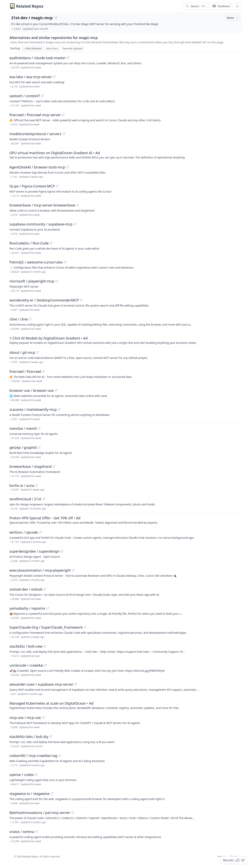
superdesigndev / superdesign (35, 551)
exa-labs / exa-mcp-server (31, 77)
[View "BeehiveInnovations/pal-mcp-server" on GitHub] (73, 813)
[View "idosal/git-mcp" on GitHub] (37, 352)
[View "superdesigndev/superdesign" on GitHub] (62, 551)
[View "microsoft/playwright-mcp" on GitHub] (57, 281)
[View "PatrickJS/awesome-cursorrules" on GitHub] (65, 262)
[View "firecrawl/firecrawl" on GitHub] (43, 371)
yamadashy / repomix (27, 608)
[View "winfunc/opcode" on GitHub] (40, 532)
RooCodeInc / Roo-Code (29, 243)
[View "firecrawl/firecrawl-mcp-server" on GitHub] (63, 115)
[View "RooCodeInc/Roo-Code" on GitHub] (51, 243)
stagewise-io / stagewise (30, 794)
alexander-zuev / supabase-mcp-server (41, 684)
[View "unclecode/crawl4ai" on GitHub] (45, 665)
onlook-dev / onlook (26, 589)
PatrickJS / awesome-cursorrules (36, 262)
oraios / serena (22, 832)
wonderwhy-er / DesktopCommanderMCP (44, 300)
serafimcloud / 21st (25, 499)
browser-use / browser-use (32, 390)
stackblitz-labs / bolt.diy (29, 737)
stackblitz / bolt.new (26, 646)
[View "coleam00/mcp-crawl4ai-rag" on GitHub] (60, 756)
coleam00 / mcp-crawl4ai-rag (33, 756)
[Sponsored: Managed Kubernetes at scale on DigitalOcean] (125, 705)
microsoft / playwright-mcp (32, 281)
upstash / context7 (25, 96)
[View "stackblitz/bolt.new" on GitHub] (45, 646)
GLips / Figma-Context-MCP (32, 186)
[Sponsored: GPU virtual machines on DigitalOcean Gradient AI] (125, 155)
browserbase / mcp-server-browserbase (42, 205)
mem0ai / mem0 (23, 428)
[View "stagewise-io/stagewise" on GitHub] (52, 794)
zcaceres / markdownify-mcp (33, 409)
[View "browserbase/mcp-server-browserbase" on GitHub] (77, 205)
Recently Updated (73, 48)
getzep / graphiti (23, 447)
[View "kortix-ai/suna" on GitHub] (36, 485)
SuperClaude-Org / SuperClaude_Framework (46, 627)
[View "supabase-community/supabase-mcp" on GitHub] (75, 224)
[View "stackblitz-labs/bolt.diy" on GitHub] (51, 737)
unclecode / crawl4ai (26, 665)
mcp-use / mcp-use (25, 718)
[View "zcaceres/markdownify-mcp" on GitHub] (59, 409)
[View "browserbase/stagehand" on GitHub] (54, 466)
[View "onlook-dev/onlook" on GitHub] (45, 589)
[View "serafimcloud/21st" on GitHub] (44, 499)
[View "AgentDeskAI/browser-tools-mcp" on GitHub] (67, 167)
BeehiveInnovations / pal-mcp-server (40, 813)
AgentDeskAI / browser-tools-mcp (37, 167)
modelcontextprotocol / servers (35, 134)
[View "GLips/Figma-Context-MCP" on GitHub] (57, 186)
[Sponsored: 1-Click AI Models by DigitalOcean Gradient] (125, 340)
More (233, 18)
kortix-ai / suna (22, 485)
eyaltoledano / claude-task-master (38, 58)
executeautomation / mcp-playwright (40, 570)
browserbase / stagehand (30, 466)
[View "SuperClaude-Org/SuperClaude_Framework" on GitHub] (85, 627)
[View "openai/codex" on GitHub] (36, 775)
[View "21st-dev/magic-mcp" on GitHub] (56, 18)
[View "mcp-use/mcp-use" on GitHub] (43, 718)
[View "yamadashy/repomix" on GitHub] (48, 608)
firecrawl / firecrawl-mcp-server (35, 115)
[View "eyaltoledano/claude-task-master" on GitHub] (68, 58)
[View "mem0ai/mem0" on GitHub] (39, 428)
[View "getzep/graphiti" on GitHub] (39, 447)
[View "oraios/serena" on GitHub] (36, 832)
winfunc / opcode (24, 532)
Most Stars (52, 48)
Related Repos (30, 6)
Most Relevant (33, 48)
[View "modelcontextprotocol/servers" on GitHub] (64, 134)
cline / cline (19, 319)
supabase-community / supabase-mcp (41, 224)
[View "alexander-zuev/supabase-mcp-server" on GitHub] (76, 684)
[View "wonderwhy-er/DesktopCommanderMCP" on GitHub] (81, 300)
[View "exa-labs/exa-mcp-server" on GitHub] (54, 77)
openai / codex (22, 775)
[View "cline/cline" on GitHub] (30, 319)
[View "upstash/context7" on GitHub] (42, 96)
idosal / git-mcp (22, 352)
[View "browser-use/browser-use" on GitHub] (56, 390)
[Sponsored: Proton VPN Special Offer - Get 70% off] (125, 520)
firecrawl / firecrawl (25, 371)
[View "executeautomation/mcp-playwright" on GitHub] (73, 570)
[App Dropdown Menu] (237, 6)
